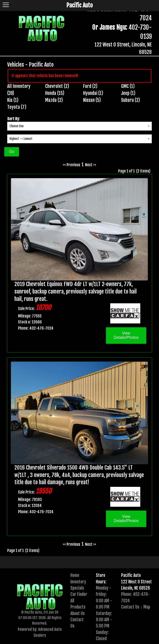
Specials (77, 588)
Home (75, 575)
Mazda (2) (54, 100)
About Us (78, 613)
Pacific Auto (131, 575)
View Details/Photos (126, 335)
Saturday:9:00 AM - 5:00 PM (104, 620)
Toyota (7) (17, 107)
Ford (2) (90, 86)
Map (147, 607)
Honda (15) (55, 93)
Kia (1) (13, 100)
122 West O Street (136, 582)
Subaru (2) (131, 100)
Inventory (78, 582)
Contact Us (130, 607)
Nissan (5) (92, 100)
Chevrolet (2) (57, 86)
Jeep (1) (128, 93)
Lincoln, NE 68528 (135, 588)
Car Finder (79, 594)
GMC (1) (128, 86)
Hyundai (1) (93, 93)
